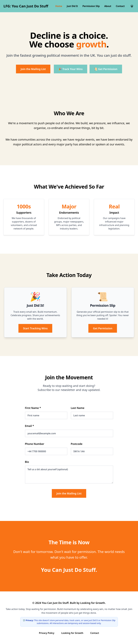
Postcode (77, 444)
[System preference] (132, 6)
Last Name (78, 408)
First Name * (33, 408)
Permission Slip (91, 6)
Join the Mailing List (33, 69)
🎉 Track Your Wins (71, 69)
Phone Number (35, 444)
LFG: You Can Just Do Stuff (26, 6)
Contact (120, 6)
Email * (30, 426)
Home (59, 6)
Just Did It (72, 6)
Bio (27, 462)
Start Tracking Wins (35, 328)
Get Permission (103, 328)
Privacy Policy (47, 633)
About (108, 6)
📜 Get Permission (106, 69)
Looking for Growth (72, 633)
